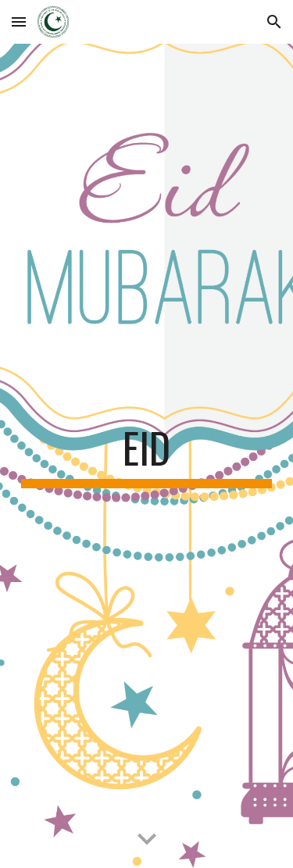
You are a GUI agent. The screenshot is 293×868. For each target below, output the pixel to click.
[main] (147, 455)
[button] (19, 21)
